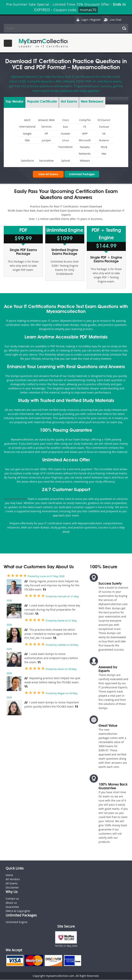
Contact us (12, 899)
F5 (85, 127)
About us (11, 903)
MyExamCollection (45, 43)
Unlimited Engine (17, 922)
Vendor (14, 102)
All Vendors (13, 879)
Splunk (66, 161)
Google (27, 134)
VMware (85, 161)
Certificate (42, 102)
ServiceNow (46, 161)
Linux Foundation (66, 144)
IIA (104, 134)
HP (46, 134)
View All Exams (47, 174)
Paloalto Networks (85, 150)
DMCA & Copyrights (18, 911)
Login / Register (88, 20)
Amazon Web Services (46, 123)
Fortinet (104, 127)
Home (9, 875)
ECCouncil (104, 120)
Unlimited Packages (82, 174)
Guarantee (12, 907)
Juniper (46, 140)
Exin (66, 127)
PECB (104, 147)
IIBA (27, 140)
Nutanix (104, 140)
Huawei (66, 134)
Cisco (66, 120)
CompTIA (85, 120)
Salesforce (27, 161)
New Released (92, 102)
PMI (104, 154)
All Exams (12, 884)
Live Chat (112, 20)
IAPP (85, 134)
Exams (69, 102)
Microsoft (85, 140)
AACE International (27, 123)
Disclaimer (12, 888)
